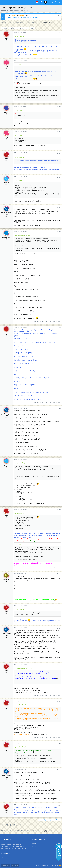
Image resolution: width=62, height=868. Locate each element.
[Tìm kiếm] (59, 2)
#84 (60, 132)
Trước (5, 28)
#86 (60, 177)
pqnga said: (18, 64)
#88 (60, 232)
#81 (60, 33)
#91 (60, 460)
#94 (60, 606)
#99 (60, 770)
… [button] (25, 28)
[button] (3, 2)
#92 (60, 510)
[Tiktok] (45, 2)
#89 (60, 328)
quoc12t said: (19, 157)
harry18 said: (19, 37)
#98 (60, 743)
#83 (60, 107)
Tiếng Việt (15, 866)
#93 (60, 574)
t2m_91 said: (19, 135)
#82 (60, 61)
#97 (60, 701)
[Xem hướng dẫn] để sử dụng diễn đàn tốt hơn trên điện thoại (23, 18)
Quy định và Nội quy (45, 866)
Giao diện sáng (5, 866)
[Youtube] (37, 2)
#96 (60, 665)
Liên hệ (34, 847)
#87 (60, 207)
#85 (60, 153)
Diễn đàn (34, 843)
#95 (60, 628)
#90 (60, 408)
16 (28, 28)
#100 (60, 805)
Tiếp (32, 28)
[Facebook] (41, 2)
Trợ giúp (54, 866)
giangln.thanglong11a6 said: (23, 235)
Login (2, 857)
